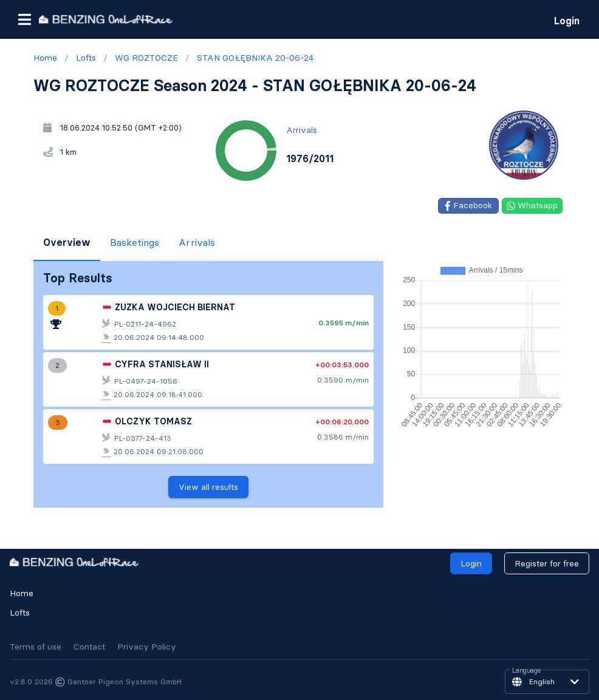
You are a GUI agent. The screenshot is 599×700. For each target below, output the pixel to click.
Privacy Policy (147, 647)
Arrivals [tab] (197, 242)
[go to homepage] (106, 19)
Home (22, 593)
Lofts (20, 613)
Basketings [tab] (135, 242)
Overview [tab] (67, 242)
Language (527, 671)
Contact (89, 647)
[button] (24, 19)
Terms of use (36, 647)
